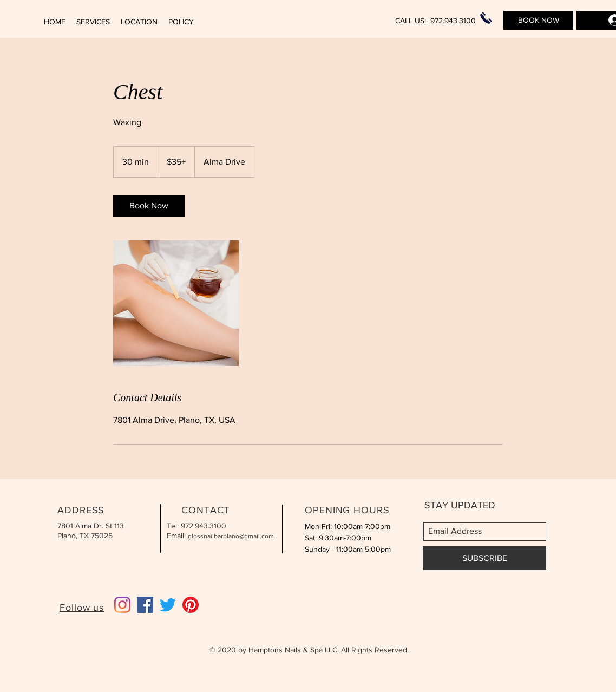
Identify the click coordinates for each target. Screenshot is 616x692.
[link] (149, 206)
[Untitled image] (176, 303)
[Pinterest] (191, 605)
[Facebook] (145, 605)
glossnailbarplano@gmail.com (231, 536)
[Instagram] (122, 605)
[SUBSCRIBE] (485, 558)
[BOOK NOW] (538, 20)
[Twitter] (168, 605)
